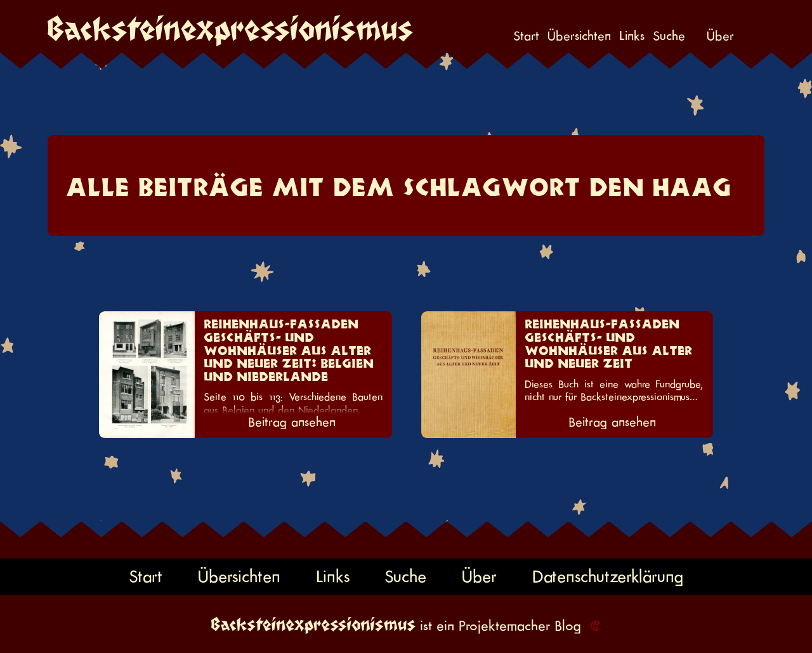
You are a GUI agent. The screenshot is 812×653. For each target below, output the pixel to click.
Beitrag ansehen (292, 422)
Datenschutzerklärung (608, 577)
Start (526, 36)
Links (632, 36)
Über (720, 36)
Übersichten (579, 36)
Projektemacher (504, 626)
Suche (669, 36)
